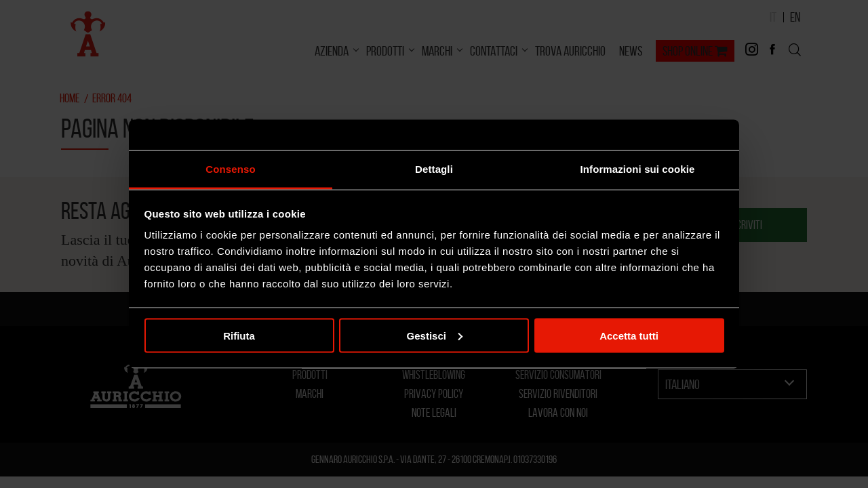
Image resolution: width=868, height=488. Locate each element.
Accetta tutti (629, 335)
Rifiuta (239, 335)
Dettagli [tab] (434, 169)
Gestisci (435, 335)
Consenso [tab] (230, 169)
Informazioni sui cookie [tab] (638, 169)
